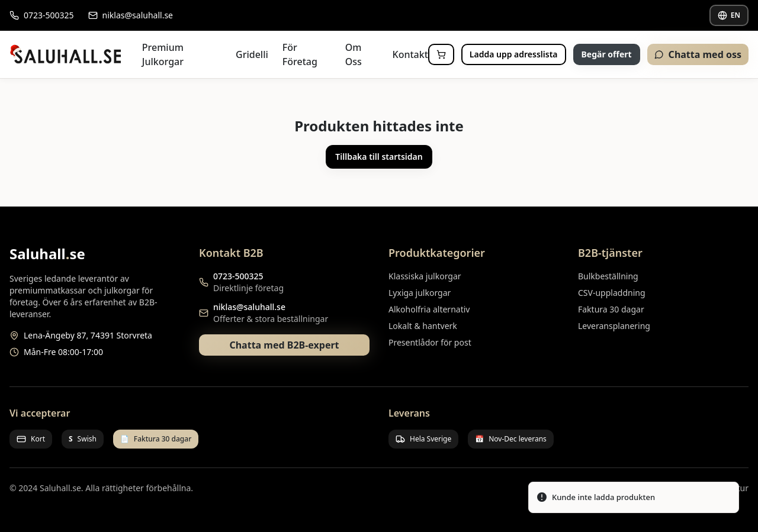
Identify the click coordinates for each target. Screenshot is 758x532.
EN (729, 15)
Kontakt (410, 54)
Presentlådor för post (430, 342)
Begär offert (607, 54)
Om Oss (354, 54)
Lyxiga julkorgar (420, 293)
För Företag (300, 54)
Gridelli (252, 54)
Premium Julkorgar (163, 54)
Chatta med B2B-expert (284, 345)
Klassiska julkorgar (425, 276)
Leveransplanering (614, 326)
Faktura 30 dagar (611, 309)
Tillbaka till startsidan (379, 157)
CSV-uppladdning (612, 293)
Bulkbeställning (608, 276)
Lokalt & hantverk (423, 326)
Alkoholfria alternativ (429, 309)
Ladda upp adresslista (514, 54)
